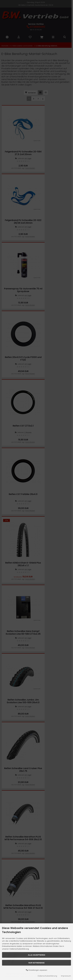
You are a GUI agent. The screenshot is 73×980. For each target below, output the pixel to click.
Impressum (66, 976)
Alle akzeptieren (37, 955)
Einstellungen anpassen (36, 970)
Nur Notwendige (36, 963)
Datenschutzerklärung (47, 976)
